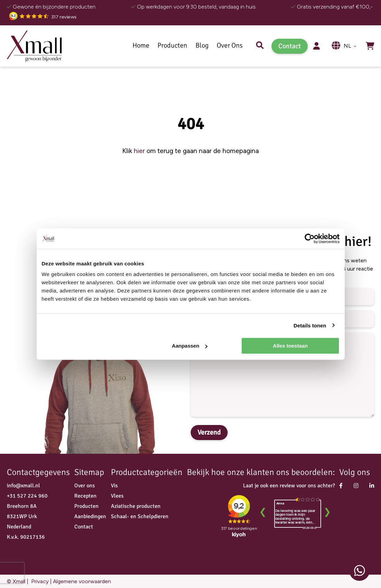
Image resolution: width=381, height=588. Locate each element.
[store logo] (34, 46)
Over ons (85, 486)
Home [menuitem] (141, 46)
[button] (351, 46)
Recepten (85, 496)
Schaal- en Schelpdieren (140, 516)
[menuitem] (172, 46)
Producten (86, 506)
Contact (290, 46)
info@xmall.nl (23, 486)
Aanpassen (190, 346)
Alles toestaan (290, 346)
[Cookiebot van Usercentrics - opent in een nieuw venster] (310, 238)
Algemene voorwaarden (82, 581)
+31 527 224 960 (27, 496)
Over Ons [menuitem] (230, 46)
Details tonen (310, 325)
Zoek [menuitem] (260, 46)
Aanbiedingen (90, 516)
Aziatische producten (136, 506)
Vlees (117, 496)
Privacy (39, 581)
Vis (114, 486)
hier (139, 151)
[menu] (200, 46)
